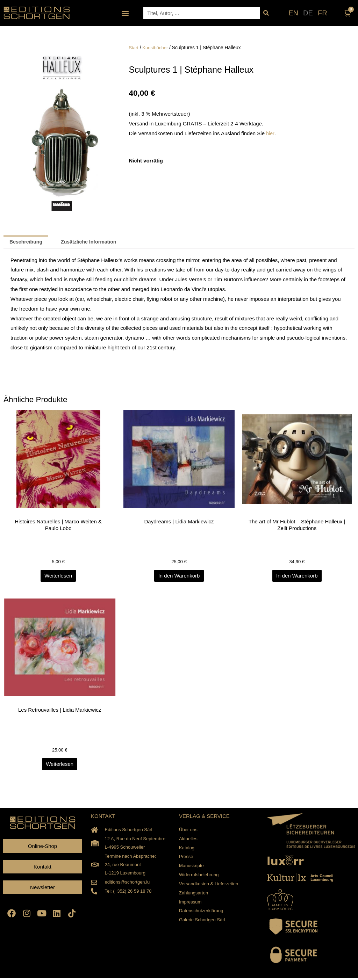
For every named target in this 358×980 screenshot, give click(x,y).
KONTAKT (103, 818)
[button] (125, 13)
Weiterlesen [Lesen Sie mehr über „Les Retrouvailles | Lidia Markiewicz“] (60, 766)
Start (134, 48)
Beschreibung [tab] (27, 242)
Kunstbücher (156, 48)
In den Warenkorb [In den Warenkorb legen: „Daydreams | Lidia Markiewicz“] (179, 577)
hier (270, 133)
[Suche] (266, 13)
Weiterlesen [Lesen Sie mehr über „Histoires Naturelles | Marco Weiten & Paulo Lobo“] (60, 577)
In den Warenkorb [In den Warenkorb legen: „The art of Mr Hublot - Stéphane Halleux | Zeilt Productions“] (298, 577)
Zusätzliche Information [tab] (93, 242)
